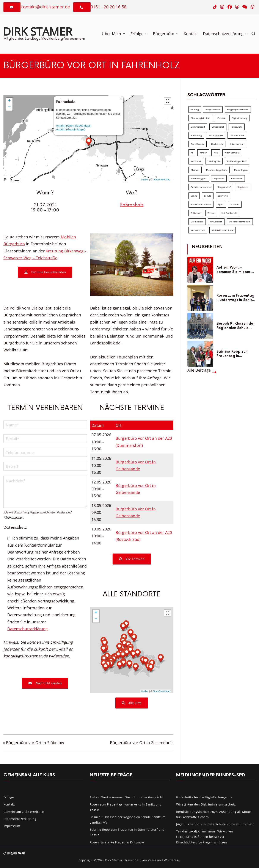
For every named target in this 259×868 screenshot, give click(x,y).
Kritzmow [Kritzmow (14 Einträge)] (196, 161)
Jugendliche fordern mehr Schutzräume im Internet (214, 824)
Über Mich (114, 34)
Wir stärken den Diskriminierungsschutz (206, 804)
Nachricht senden (45, 683)
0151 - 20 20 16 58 (108, 7)
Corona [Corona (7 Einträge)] (221, 118)
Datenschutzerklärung (225, 34)
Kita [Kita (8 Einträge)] (216, 153)
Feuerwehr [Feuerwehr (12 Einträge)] (237, 127)
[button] (123, 34)
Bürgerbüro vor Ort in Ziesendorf (140, 743)
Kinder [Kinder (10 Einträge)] (203, 153)
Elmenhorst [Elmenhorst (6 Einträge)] (218, 127)
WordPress (172, 860)
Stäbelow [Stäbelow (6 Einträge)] (196, 213)
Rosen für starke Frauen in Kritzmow (117, 842)
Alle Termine (132, 559)
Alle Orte (132, 703)
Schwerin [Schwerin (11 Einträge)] (223, 196)
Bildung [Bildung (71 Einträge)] (195, 109)
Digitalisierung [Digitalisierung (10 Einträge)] (240, 118)
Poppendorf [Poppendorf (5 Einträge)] (224, 187)
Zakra (152, 860)
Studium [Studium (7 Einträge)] (235, 204)
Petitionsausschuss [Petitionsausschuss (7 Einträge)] (201, 187)
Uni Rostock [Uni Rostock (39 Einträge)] (197, 222)
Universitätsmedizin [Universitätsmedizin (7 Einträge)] (240, 222)
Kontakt (191, 34)
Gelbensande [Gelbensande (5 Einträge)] (237, 135)
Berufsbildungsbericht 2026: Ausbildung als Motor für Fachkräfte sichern (214, 814)
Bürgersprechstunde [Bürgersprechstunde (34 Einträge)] (238, 109)
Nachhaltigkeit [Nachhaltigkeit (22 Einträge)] (199, 178)
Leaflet (145, 180)
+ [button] (9, 101)
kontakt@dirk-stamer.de (45, 7)
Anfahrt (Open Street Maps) (74, 126)
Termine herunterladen (45, 272)
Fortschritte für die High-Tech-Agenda (204, 797)
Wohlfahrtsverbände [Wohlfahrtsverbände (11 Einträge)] (223, 230)
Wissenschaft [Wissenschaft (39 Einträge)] (198, 230)
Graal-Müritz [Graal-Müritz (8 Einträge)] (198, 144)
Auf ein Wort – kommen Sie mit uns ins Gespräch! (234, 270)
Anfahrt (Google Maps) (71, 129)
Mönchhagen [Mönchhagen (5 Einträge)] (241, 170)
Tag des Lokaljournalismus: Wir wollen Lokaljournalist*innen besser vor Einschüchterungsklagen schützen (205, 837)
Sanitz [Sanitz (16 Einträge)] (194, 196)
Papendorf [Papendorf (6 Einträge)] (219, 178)
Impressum (12, 826)
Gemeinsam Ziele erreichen (24, 812)
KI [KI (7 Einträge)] (192, 153)
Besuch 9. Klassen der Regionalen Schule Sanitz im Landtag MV (236, 326)
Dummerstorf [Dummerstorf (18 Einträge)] (198, 127)
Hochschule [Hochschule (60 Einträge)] (217, 144)
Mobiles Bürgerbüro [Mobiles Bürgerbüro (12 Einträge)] (217, 170)
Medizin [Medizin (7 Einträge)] (195, 170)
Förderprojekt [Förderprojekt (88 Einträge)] (216, 135)
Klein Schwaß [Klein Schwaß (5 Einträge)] (232, 153)
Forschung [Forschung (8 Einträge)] (196, 135)
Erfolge (139, 34)
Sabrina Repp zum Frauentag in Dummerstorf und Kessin (232, 354)
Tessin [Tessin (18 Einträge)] (211, 213)
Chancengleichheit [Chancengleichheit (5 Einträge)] (201, 118)
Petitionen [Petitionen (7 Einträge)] (237, 178)
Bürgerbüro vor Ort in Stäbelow (35, 743)
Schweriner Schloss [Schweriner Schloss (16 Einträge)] (201, 204)
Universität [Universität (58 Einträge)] (216, 222)
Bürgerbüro (166, 34)
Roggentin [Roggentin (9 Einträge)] (243, 187)
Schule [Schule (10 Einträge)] (208, 196)
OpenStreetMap (162, 180)
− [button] (9, 107)
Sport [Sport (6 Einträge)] (221, 204)
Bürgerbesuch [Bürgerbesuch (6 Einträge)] (213, 109)
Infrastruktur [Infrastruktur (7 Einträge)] (237, 144)
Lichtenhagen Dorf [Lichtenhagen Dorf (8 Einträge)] (237, 161)
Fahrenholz (132, 205)
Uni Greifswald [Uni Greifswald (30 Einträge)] (229, 213)
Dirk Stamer (37, 31)
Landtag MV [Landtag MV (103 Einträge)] (214, 161)
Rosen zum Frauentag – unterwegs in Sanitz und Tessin (235, 298)
